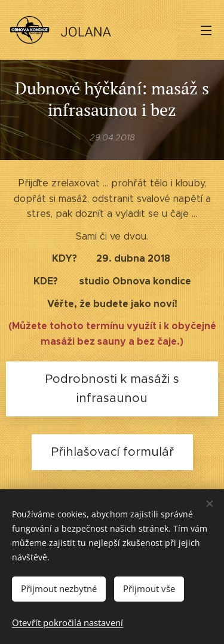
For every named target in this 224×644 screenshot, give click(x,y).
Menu (206, 30)
